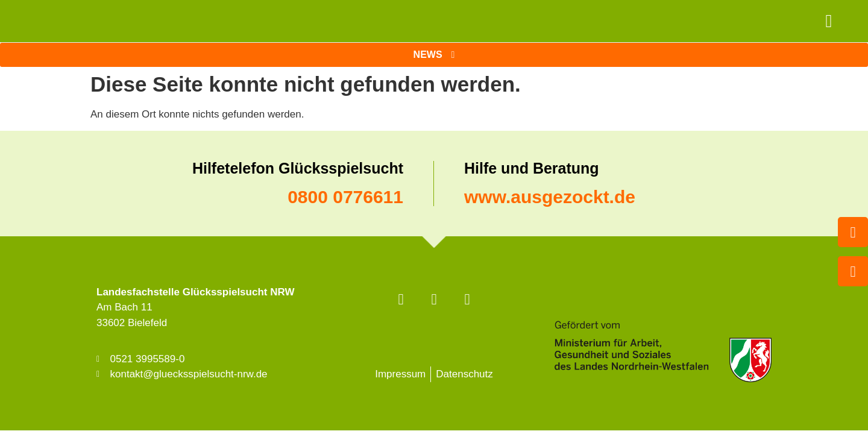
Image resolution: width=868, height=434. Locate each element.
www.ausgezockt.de (550, 197)
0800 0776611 (345, 197)
